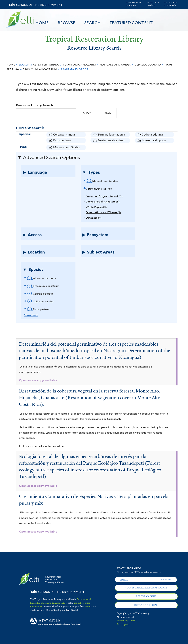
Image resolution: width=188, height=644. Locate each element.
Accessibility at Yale (126, 621)
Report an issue (146, 596)
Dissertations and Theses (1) (103, 212)
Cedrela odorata (148, 65)
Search (92, 23)
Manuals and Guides (115, 65)
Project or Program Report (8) (104, 196)
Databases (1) (94, 218)
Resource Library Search (34, 105)
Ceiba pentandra (46, 65)
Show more (31, 315)
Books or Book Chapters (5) (103, 201)
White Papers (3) (96, 207)
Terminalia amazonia (79, 65)
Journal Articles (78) (98, 189)
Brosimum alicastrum (40, 69)
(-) (51, 135)
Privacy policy (123, 624)
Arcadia (88, 607)
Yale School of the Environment (18, 5)
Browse (66, 23)
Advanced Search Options (51, 157)
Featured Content (131, 23)
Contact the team (146, 605)
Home (42, 23)
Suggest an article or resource (146, 588)
